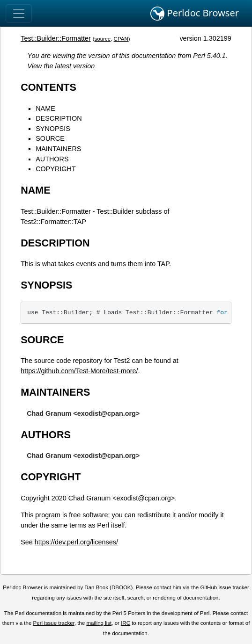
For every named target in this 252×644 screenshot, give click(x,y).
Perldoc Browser (195, 14)
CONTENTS (48, 87)
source (103, 39)
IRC (126, 623)
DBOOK (121, 587)
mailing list (99, 623)
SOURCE (50, 138)
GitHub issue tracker (224, 587)
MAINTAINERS (58, 149)
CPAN (121, 39)
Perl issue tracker (54, 623)
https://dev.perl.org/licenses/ (76, 542)
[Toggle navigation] (19, 14)
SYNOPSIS (53, 129)
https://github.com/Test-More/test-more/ (79, 371)
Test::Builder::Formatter (56, 38)
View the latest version (61, 66)
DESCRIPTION (59, 118)
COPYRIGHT (56, 169)
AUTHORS (52, 159)
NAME (45, 109)
